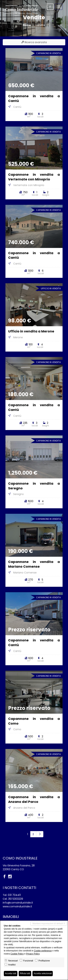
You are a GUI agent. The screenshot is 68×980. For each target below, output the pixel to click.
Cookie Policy (17, 954)
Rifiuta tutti (25, 973)
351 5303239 (16, 899)
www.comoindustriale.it (17, 906)
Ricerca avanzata (34, 42)
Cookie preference (43, 951)
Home (27, 25)
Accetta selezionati (43, 973)
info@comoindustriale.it (18, 903)
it (50, 7)
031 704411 (14, 895)
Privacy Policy (33, 954)
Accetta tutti (11, 973)
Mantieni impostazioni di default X (49, 924)
